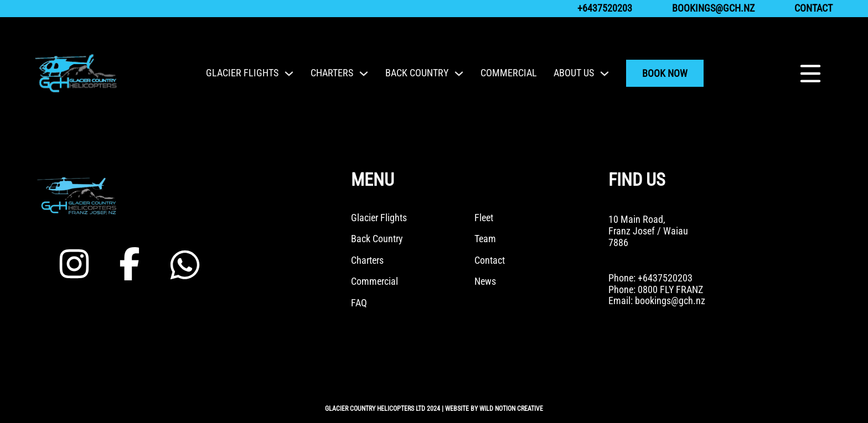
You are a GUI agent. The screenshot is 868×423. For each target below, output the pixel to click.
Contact (813, 8)
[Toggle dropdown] (289, 74)
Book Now (665, 73)
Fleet (484, 218)
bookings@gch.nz (713, 8)
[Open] (810, 74)
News (485, 281)
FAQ (359, 303)
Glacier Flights (242, 73)
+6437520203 (605, 8)
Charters (332, 73)
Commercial (509, 73)
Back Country (417, 73)
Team (485, 239)
